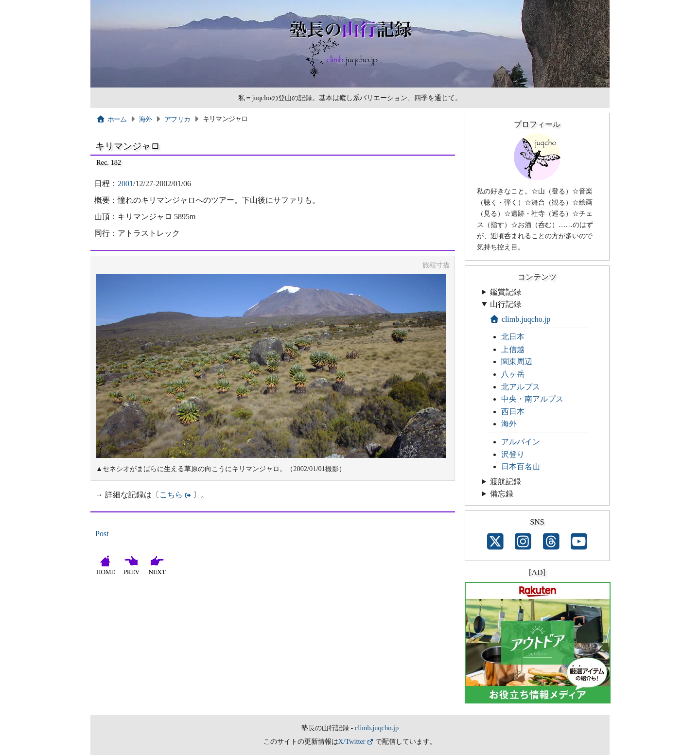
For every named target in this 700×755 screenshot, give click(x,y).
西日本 (513, 412)
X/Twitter (352, 741)
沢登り (513, 454)
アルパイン (521, 442)
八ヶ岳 (513, 374)
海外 (146, 119)
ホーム (112, 119)
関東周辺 (517, 361)
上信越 (513, 349)
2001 (125, 184)
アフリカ (177, 119)
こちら (171, 495)
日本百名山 (521, 466)
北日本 (513, 337)
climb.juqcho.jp (520, 319)
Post (102, 534)
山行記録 (506, 304)
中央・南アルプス (532, 399)
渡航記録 (506, 482)
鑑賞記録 (506, 292)
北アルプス (521, 387)
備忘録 (502, 494)
